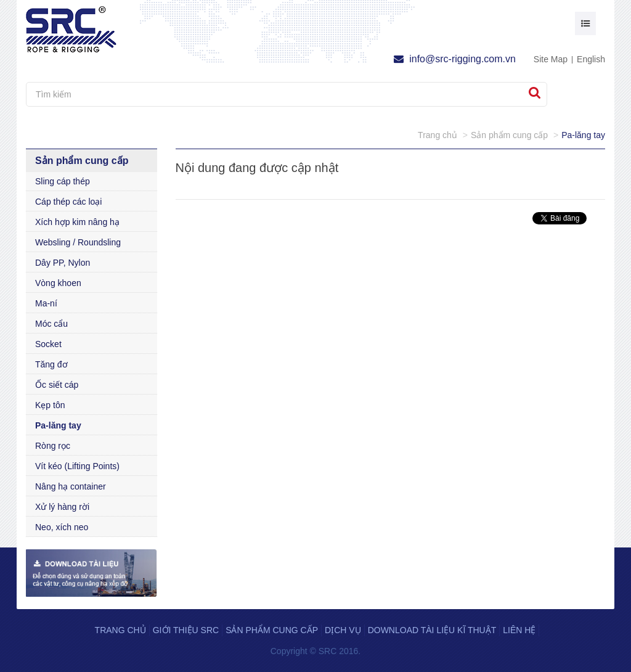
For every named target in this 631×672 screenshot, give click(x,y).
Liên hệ (519, 630)
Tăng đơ (51, 364)
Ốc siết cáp (57, 385)
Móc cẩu (51, 324)
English (591, 59)
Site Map (551, 59)
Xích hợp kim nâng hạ (77, 222)
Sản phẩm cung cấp (272, 630)
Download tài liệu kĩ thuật (432, 630)
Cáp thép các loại (68, 202)
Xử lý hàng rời (62, 507)
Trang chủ (120, 630)
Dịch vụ (343, 630)
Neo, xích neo (62, 527)
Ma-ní (46, 303)
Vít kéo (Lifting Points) (77, 466)
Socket (48, 344)
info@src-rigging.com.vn (455, 59)
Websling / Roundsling (78, 242)
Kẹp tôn (50, 405)
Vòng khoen (58, 283)
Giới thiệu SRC (186, 630)
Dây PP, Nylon (63, 263)
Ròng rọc (53, 446)
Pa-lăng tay (58, 425)
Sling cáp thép (63, 181)
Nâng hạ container (71, 486)
